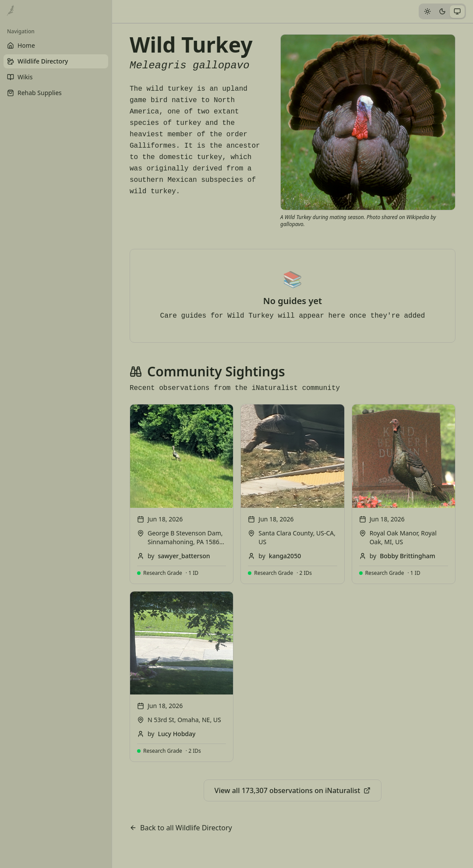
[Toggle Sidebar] (112, 434)
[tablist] (442, 11)
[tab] (427, 12)
